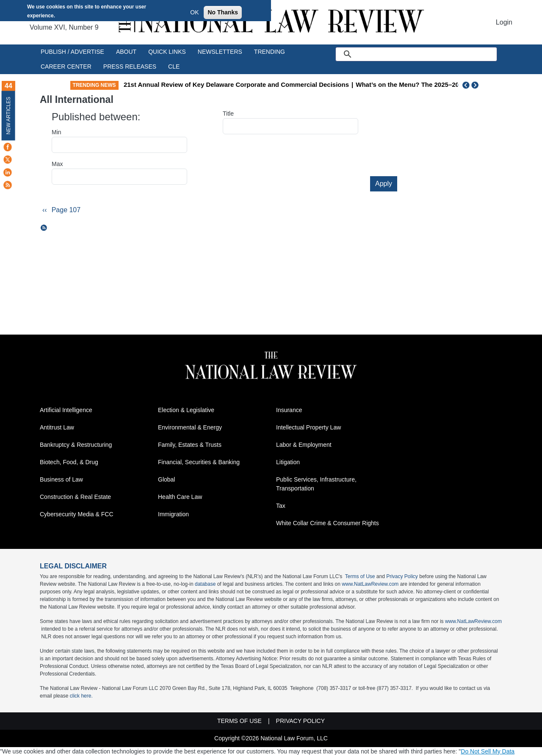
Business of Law (61, 479)
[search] (426, 54)
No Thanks (223, 12)
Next (476, 85)
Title (228, 114)
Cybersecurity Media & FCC (77, 514)
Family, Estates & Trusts (190, 445)
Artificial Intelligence (66, 410)
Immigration (173, 514)
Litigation (288, 462)
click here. (81, 696)
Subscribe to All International (44, 228)
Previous (466, 85)
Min (57, 132)
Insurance (289, 410)
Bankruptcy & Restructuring (76, 445)
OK (194, 12)
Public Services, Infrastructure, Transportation (316, 484)
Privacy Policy (402, 576)
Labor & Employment (304, 445)
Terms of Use (360, 576)
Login (504, 22)
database (205, 584)
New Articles (8, 115)
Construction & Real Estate (75, 497)
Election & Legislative (186, 410)
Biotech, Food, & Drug (69, 462)
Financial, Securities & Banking (199, 462)
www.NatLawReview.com (370, 584)
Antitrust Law (57, 427)
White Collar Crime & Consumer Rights (328, 523)
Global (166, 479)
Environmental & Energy (190, 427)
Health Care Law (180, 497)
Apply (384, 184)
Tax (281, 506)
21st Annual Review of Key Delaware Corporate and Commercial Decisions (290, 84)
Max (57, 164)
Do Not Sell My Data (488, 751)
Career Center (66, 66)
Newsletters (220, 52)
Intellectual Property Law (308, 427)
